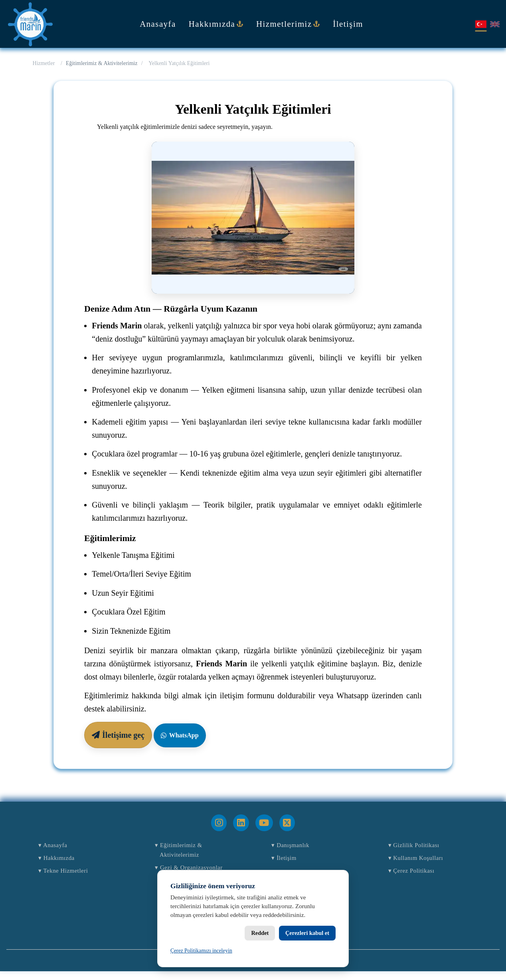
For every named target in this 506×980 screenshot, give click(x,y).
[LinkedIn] (241, 823)
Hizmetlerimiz (288, 24)
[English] (495, 24)
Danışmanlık (295, 847)
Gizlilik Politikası (420, 847)
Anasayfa (158, 24)
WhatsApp (180, 735)
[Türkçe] (481, 24)
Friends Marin (266, 969)
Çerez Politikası (417, 878)
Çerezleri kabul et (307, 933)
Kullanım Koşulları (423, 862)
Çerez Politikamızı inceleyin (201, 951)
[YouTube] (264, 823)
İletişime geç (118, 735)
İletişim (348, 24)
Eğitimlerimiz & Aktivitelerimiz (102, 63)
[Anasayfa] (30, 24)
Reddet (260, 933)
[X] (287, 823)
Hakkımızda (216, 24)
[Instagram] (219, 823)
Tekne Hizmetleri (70, 878)
